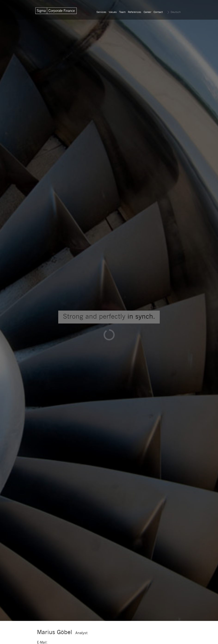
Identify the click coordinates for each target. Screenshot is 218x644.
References (135, 12)
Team (122, 12)
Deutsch (176, 12)
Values (113, 12)
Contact (158, 12)
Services (101, 12)
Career (147, 12)
